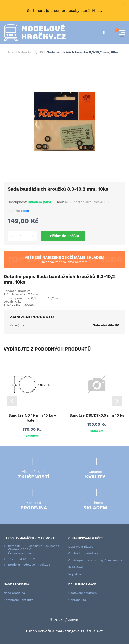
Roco (25, 211)
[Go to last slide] (12, 401)
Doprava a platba (81, 547)
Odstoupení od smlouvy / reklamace (95, 560)
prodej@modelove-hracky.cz (29, 565)
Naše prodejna (14, 593)
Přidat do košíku (64, 236)
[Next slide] (117, 401)
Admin (73, 620)
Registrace (76, 574)
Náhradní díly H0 (30, 52)
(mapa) (55, 546)
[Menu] (122, 33)
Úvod (10, 52)
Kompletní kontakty (18, 600)
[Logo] (35, 33)
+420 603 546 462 (22, 559)
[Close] (125, 4)
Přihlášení (76, 567)
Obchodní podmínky (83, 553)
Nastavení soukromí (83, 593)
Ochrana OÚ (77, 600)
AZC (100, 631)
